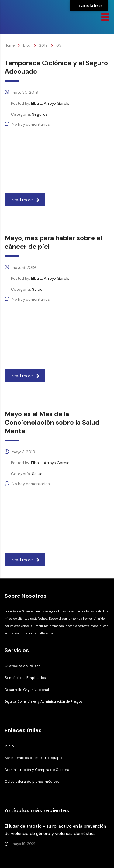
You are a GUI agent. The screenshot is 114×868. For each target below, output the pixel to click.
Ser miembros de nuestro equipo (33, 758)
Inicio (9, 746)
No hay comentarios (27, 124)
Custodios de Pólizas (22, 666)
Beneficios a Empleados (25, 678)
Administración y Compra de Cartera (37, 770)
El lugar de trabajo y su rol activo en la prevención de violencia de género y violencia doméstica (55, 830)
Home (10, 45)
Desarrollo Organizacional (27, 690)
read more (26, 200)
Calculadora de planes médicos (32, 782)
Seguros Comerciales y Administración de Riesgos (43, 701)
